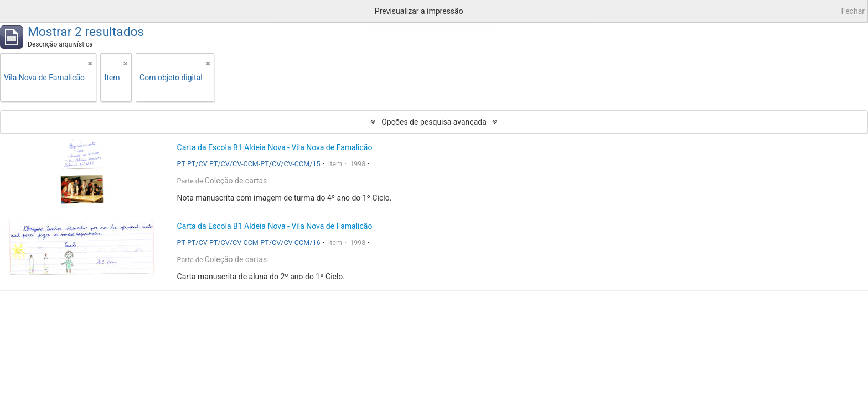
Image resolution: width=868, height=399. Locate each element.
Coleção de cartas (236, 181)
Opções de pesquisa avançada (434, 122)
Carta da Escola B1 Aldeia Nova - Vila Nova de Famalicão (275, 147)
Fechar (853, 11)
